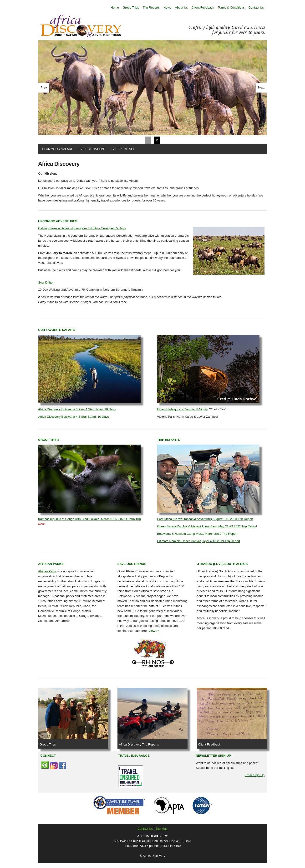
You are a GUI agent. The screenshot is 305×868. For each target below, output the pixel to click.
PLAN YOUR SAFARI (56, 149)
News (167, 7)
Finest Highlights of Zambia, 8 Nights (182, 409)
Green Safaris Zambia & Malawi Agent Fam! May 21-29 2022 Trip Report (207, 526)
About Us (181, 7)
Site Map (161, 829)
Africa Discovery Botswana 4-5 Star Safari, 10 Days (74, 417)
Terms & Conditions (231, 7)
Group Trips (131, 7)
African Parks (47, 571)
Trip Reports (151, 7)
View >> (154, 631)
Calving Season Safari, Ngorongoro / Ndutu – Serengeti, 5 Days (82, 228)
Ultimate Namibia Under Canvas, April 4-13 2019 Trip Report (198, 541)
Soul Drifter (46, 282)
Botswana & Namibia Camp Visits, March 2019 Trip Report (197, 534)
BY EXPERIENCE (122, 149)
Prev (44, 87)
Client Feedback (203, 7)
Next (261, 87)
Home (115, 7)
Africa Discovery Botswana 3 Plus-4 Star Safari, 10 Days (77, 409)
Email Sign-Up (255, 775)
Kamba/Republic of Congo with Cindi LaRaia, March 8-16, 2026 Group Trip (89, 519)
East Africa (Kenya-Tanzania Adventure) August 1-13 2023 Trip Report (205, 519)
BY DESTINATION (90, 149)
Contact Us (256, 7)
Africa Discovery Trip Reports (139, 744)
